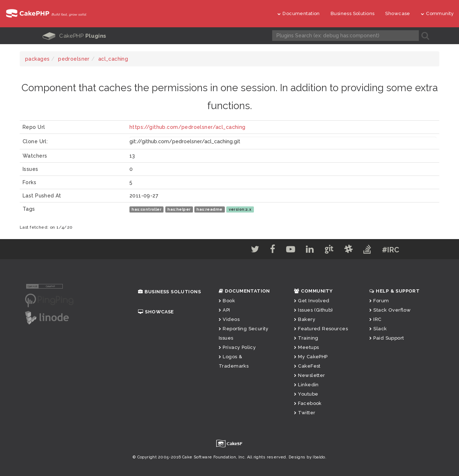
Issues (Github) (314, 310)
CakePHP (75, 36)
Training (306, 338)
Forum (379, 300)
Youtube (306, 394)
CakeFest (307, 366)
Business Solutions (353, 13)
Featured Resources (321, 328)
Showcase (398, 13)
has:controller (146, 209)
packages (37, 59)
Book (227, 300)
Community (437, 13)
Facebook (308, 403)
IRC (375, 319)
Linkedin (306, 384)
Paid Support (387, 338)
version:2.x (240, 209)
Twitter (305, 412)
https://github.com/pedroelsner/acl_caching (188, 127)
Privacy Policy (237, 347)
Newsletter (310, 375)
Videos (229, 319)
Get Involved (312, 300)
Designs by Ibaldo (307, 457)
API (224, 310)
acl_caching (113, 59)
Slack (378, 328)
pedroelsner (74, 59)
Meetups (306, 347)
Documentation (299, 13)
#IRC (398, 249)
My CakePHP (311, 356)
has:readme (209, 209)
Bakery (305, 319)
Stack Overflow (390, 310)
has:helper (179, 209)
